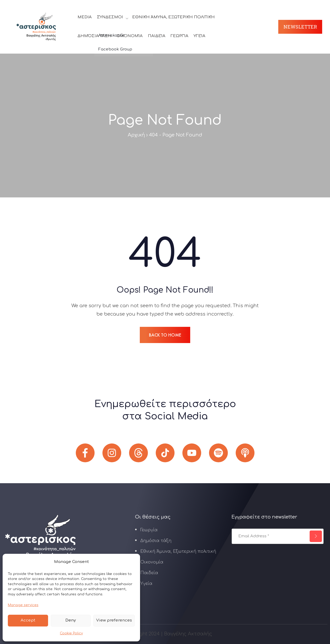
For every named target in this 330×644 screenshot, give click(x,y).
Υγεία (199, 36)
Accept (28, 620)
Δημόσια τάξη (94, 36)
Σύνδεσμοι (110, 17)
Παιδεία (157, 36)
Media (85, 17)
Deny (71, 620)
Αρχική (136, 135)
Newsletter (300, 27)
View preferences (114, 620)
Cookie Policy (71, 633)
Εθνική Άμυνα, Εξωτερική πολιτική (173, 17)
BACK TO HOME (165, 335)
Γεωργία (180, 36)
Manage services (23, 605)
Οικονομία (130, 36)
